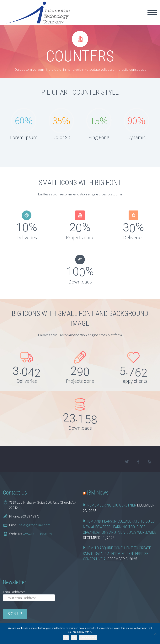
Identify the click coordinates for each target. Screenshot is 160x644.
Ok (66, 638)
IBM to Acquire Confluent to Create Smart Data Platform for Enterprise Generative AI (117, 554)
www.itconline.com (37, 534)
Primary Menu (152, 13)
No (74, 638)
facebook (138, 462)
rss (149, 462)
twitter (127, 462)
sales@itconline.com (35, 525)
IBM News (98, 493)
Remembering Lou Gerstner (112, 505)
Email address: (14, 592)
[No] (155, 634)
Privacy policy (88, 638)
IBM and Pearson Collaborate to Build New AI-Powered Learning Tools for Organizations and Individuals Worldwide (120, 527)
